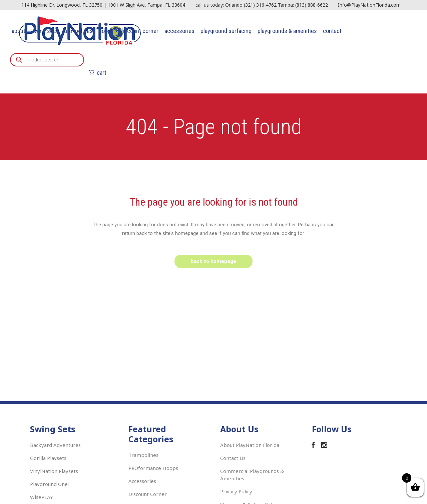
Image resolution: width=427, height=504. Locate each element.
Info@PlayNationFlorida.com (369, 5)
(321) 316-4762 (260, 5)
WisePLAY (42, 497)
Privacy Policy (236, 491)
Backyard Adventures (55, 445)
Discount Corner (148, 494)
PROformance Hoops (153, 468)
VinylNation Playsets (54, 471)
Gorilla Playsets (48, 458)
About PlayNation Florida (250, 445)
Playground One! (49, 484)
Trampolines (143, 455)
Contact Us (233, 458)
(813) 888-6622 (312, 5)
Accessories (142, 481)
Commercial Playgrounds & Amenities (252, 475)
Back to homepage (213, 261)
